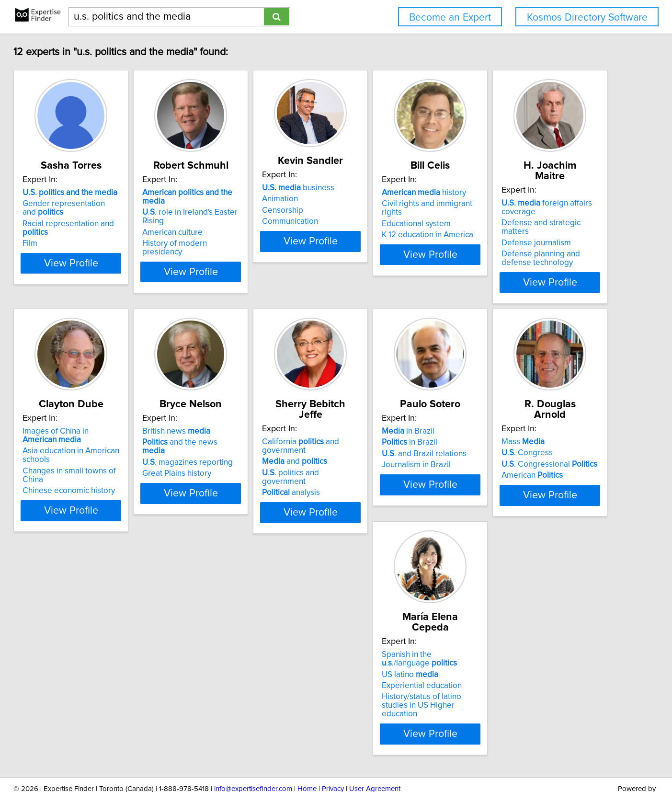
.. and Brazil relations (100, 654)
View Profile (118, 263)
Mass (223, 631)
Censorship (366, 210)
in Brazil (84, 631)
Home (307, 757)
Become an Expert (450, 17)
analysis (518, 454)
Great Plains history (380, 446)
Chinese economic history (248, 463)
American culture (232, 215)
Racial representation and (117, 224)
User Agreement (375, 757)
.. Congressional (250, 654)
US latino (374, 651)
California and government (528, 416)
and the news (395, 423)
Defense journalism (93, 443)
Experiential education (385, 663)
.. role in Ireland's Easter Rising (261, 204)
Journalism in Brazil (92, 665)
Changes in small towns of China (260, 452)
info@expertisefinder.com (253, 757)
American (232, 665)
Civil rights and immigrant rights (545, 204)
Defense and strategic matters (112, 432)
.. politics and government (540, 443)
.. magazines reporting (391, 435)
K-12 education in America (535, 226)
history (531, 193)
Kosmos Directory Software (587, 17)
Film (65, 235)
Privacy (333, 757)
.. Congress (227, 643)
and (522, 432)
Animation (363, 199)
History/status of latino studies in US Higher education (403, 678)
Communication (373, 221)
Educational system (524, 215)
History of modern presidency (255, 226)
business (382, 188)
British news (379, 412)
